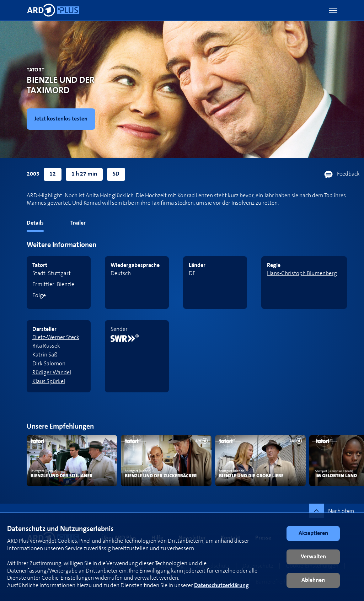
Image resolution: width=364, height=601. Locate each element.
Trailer (78, 223)
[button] (333, 10)
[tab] (22, 224)
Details (35, 223)
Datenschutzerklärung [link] (221, 586)
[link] (73, 119)
